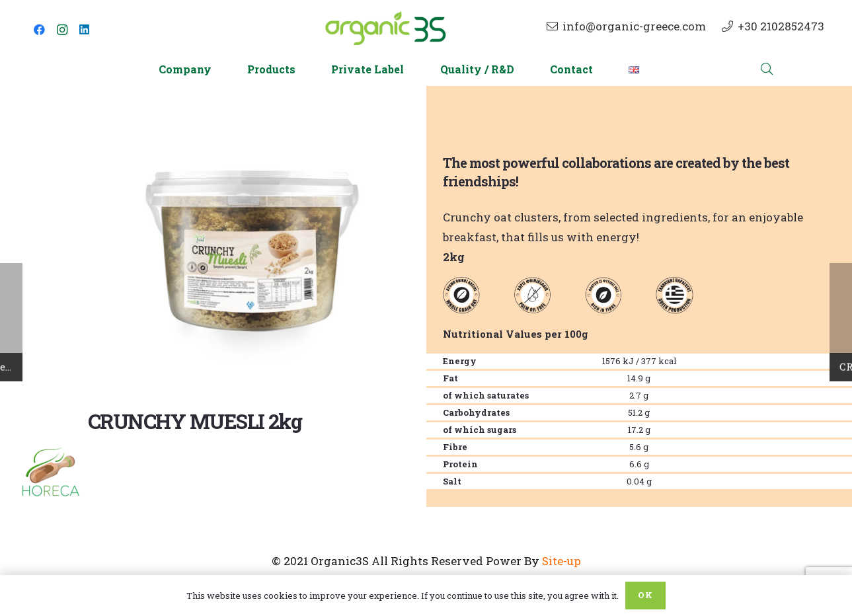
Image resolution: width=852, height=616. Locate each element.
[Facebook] (40, 30)
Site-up (562, 561)
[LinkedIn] (85, 30)
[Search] (767, 69)
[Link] (385, 30)
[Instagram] (62, 30)
